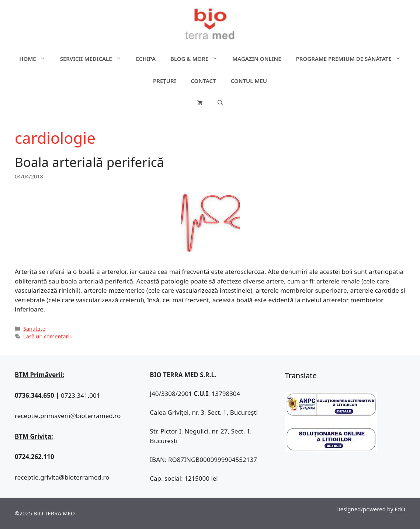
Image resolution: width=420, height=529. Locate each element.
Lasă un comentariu (48, 336)
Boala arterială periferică (89, 162)
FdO (400, 509)
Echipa (146, 59)
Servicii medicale (94, 59)
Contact (203, 81)
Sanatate (34, 329)
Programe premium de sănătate (352, 59)
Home (36, 59)
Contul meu (249, 81)
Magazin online (257, 59)
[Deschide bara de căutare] (220, 103)
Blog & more (198, 59)
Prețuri (164, 81)
